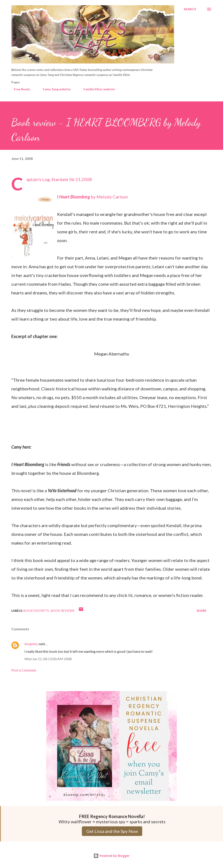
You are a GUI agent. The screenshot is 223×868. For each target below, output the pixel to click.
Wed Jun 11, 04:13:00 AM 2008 (48, 659)
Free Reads (19, 89)
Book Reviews (63, 611)
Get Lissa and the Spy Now (112, 831)
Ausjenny (31, 644)
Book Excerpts (37, 611)
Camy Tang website (54, 89)
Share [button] (201, 611)
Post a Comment (24, 670)
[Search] (190, 9)
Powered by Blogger (111, 856)
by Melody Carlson (92, 197)
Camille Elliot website (96, 89)
